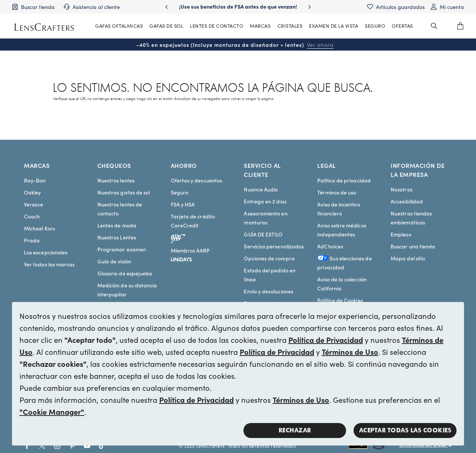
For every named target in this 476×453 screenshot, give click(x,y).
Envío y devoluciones (268, 291)
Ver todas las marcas (49, 264)
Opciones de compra (269, 258)
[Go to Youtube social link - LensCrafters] (87, 446)
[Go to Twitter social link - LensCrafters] (42, 446)
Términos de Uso (350, 351)
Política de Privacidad (326, 339)
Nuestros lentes (116, 180)
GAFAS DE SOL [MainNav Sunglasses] (166, 26)
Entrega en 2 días (265, 201)
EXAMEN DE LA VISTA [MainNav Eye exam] (333, 26)
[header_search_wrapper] (434, 26)
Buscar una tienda (413, 246)
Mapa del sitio (408, 258)
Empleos (401, 234)
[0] (460, 26)
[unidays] (181, 258)
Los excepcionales (46, 252)
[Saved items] (396, 7)
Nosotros (401, 189)
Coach (32, 216)
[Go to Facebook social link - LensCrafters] (27, 446)
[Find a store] (33, 7)
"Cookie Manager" (52, 411)
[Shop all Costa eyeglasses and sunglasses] (386, 446)
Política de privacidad (344, 180)
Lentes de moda (117, 225)
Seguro (180, 192)
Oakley (32, 192)
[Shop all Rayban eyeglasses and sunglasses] (361, 446)
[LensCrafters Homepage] (45, 27)
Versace (34, 204)
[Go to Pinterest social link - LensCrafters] (72, 446)
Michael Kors (40, 228)
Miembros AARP (190, 250)
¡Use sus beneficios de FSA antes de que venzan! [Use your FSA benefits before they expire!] (238, 6)
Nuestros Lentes (117, 237)
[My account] (447, 7)
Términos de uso (337, 192)
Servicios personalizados (274, 246)
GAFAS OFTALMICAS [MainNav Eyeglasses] (119, 26)
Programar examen (122, 249)
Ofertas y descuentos (196, 180)
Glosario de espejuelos (125, 273)
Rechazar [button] (295, 430)
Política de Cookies (340, 300)
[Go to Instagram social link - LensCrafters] (57, 446)
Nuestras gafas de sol (124, 192)
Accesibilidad (407, 201)
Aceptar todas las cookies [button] (405, 430)
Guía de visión (114, 261)
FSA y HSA (183, 204)
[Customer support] (92, 7)
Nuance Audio (261, 189)
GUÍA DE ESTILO (263, 234)
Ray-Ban (35, 180)
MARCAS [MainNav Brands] (260, 26)
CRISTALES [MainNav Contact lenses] (290, 26)
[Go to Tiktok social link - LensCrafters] (102, 446)
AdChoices (330, 246)
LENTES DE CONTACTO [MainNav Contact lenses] (216, 26)
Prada (32, 240)
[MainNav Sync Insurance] (375, 26)
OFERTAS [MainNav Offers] (402, 26)
